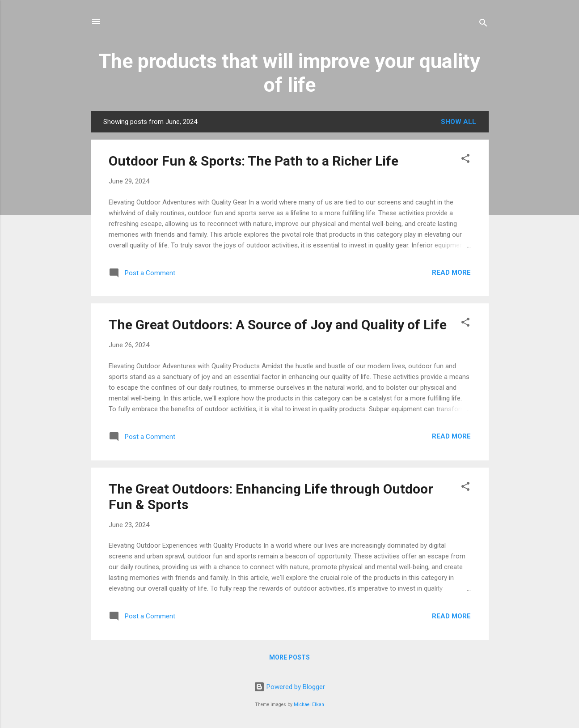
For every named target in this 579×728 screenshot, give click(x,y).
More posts (289, 657)
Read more (451, 272)
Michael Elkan (309, 705)
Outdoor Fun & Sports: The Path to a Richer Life (254, 161)
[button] (465, 160)
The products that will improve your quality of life (289, 73)
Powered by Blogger (289, 687)
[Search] (483, 24)
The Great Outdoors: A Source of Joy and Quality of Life (278, 325)
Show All (459, 122)
